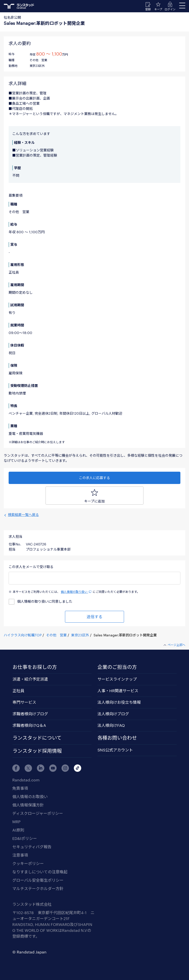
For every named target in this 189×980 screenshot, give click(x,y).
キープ (158, 9)
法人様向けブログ (113, 714)
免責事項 (20, 788)
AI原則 (18, 830)
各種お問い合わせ (117, 738)
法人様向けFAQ (111, 725)
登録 (148, 9)
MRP (16, 822)
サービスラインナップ (117, 679)
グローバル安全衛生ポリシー (38, 880)
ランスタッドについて (37, 738)
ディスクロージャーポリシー (38, 813)
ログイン (170, 9)
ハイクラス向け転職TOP (23, 635)
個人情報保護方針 (28, 805)
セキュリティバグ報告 (32, 847)
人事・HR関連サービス (118, 691)
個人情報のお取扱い (30, 797)
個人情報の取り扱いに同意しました (45, 601)
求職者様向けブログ (30, 714)
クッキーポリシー (28, 863)
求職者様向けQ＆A (29, 725)
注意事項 (20, 855)
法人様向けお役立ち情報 (119, 702)
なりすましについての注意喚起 (40, 872)
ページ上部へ (176, 645)
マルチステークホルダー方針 (38, 888)
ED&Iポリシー (25, 838)
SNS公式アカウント (115, 750)
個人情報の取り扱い (76, 592)
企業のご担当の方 (117, 667)
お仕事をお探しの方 (35, 667)
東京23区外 (80, 635)
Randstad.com (26, 780)
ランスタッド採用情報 (37, 751)
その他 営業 (56, 635)
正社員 (18, 691)
